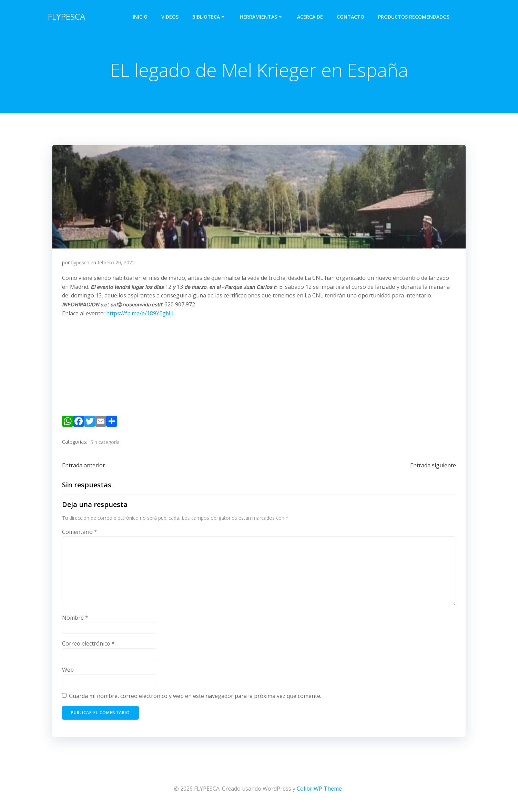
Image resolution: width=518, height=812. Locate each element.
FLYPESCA (65, 15)
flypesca (80, 264)
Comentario (80, 535)
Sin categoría (105, 444)
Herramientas (263, 16)
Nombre (75, 621)
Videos (171, 16)
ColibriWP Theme (319, 791)
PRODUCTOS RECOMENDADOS (415, 16)
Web (68, 673)
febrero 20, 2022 (116, 264)
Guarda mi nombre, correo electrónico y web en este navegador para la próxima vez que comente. (195, 699)
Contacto (352, 16)
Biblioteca (211, 16)
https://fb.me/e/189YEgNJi (140, 315)
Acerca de (311, 16)
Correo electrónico (89, 647)
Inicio (141, 16)
